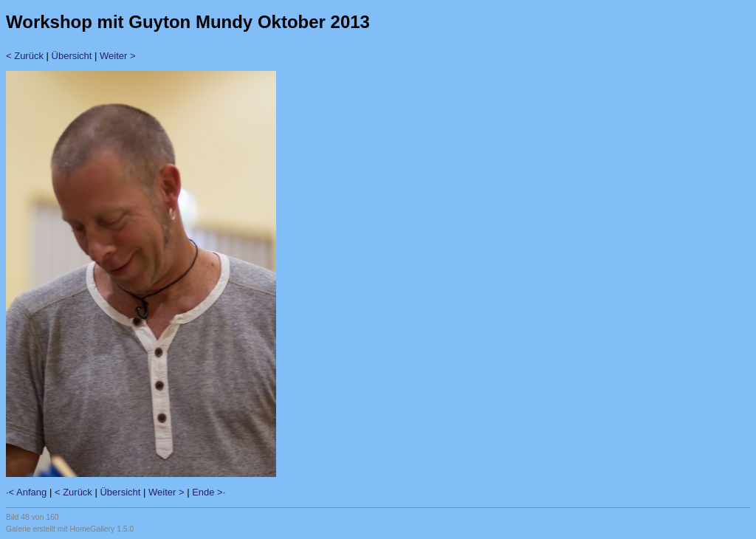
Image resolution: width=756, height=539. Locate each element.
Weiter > (118, 56)
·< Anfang (26, 492)
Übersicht (72, 56)
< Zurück (25, 56)
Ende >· (209, 492)
